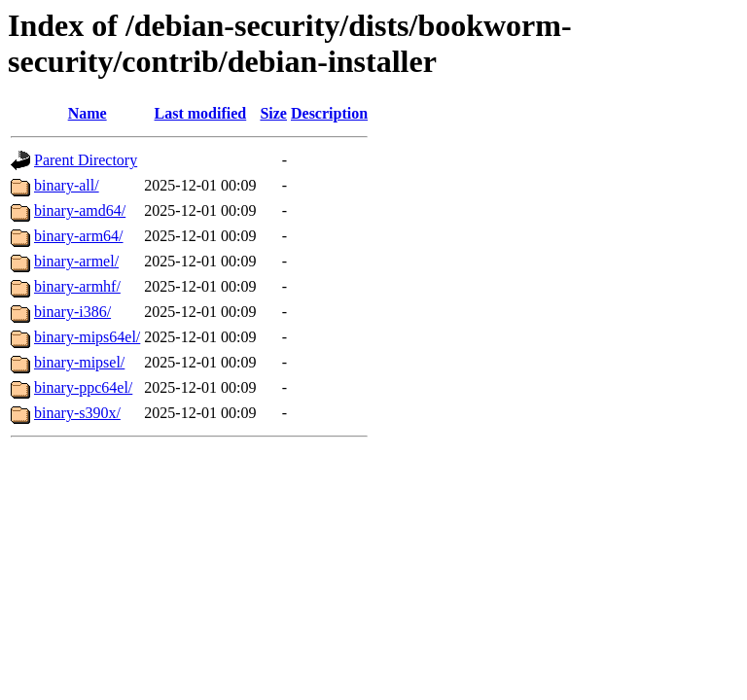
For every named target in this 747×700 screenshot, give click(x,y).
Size (273, 113)
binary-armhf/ (77, 286)
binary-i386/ (72, 312)
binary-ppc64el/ (83, 387)
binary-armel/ (76, 261)
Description (329, 113)
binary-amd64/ (80, 210)
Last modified (201, 113)
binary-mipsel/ (79, 362)
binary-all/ (67, 185)
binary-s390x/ (77, 413)
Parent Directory (86, 160)
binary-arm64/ (79, 236)
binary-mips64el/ (87, 337)
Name (88, 113)
